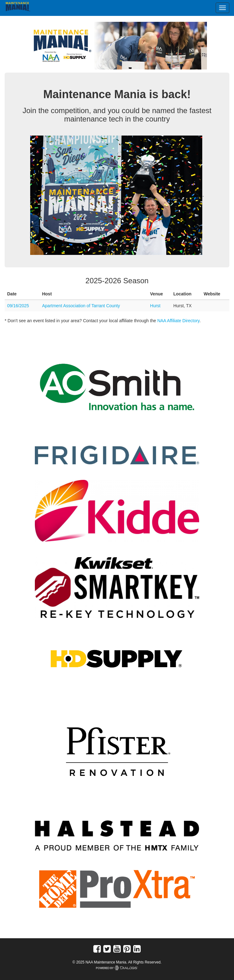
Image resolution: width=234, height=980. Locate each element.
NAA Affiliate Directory (178, 321)
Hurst (155, 306)
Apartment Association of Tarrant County (81, 306)
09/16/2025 (18, 306)
